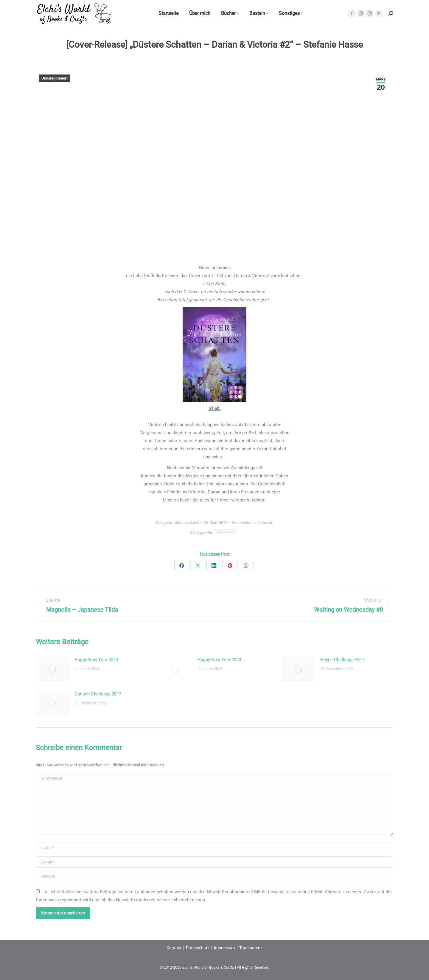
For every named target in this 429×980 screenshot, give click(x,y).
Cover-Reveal (227, 532)
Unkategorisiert (55, 78)
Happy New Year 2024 (96, 660)
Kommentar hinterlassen (252, 522)
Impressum (224, 948)
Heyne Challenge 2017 (342, 660)
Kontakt (174, 948)
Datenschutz (198, 948)
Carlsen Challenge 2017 (98, 694)
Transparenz (251, 948)
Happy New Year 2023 (219, 660)
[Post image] (52, 669)
